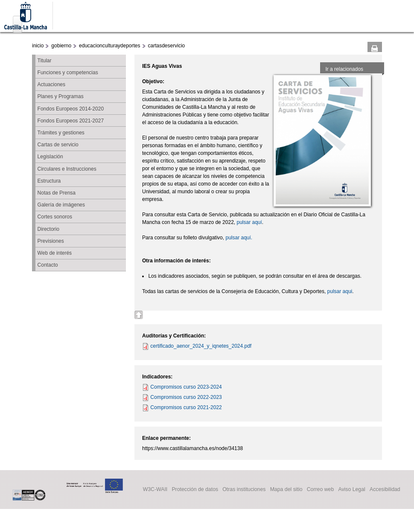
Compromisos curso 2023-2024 (186, 387)
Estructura (49, 181)
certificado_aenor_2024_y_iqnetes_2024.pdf (201, 346)
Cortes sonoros (55, 217)
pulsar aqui (340, 291)
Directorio (48, 229)
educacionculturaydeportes (109, 46)
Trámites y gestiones (61, 133)
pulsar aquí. (239, 238)
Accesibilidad (385, 490)
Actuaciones (51, 84)
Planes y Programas (61, 96)
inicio (38, 46)
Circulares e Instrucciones (67, 169)
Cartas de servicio (58, 145)
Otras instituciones (244, 490)
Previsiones (51, 241)
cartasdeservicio (167, 46)
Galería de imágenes (61, 205)
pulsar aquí (249, 222)
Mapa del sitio (286, 490)
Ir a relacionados (344, 69)
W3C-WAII (155, 490)
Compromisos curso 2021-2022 (186, 407)
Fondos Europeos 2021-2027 (71, 121)
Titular (45, 61)
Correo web (321, 490)
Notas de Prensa (57, 193)
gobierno (61, 46)
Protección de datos (195, 490)
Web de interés (55, 253)
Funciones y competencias (68, 73)
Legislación (50, 157)
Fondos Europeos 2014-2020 (71, 109)
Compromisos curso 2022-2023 (186, 397)
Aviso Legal (351, 490)
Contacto (48, 265)
